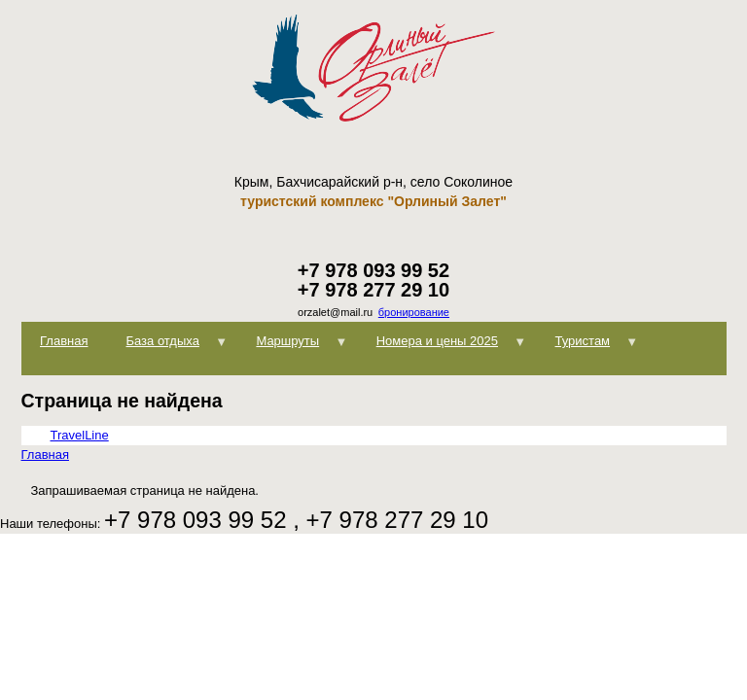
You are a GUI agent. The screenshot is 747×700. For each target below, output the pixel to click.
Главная (45, 455)
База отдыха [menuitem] (167, 347)
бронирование (414, 312)
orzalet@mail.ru (335, 312)
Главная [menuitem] (64, 341)
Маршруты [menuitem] (293, 347)
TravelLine (80, 435)
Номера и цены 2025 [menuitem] (442, 347)
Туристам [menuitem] (587, 347)
